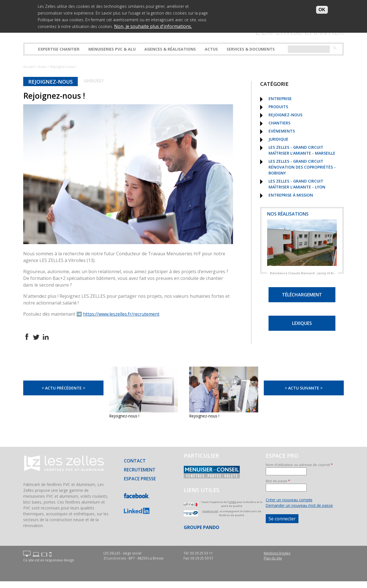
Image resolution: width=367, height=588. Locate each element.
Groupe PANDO (202, 527)
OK (322, 9)
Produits (278, 107)
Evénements (282, 131)
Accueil (29, 67)
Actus (42, 67)
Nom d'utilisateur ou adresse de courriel (299, 465)
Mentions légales (277, 553)
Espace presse (140, 479)
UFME (232, 502)
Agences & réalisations (170, 49)
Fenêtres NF (210, 511)
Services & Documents (251, 49)
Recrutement (140, 470)
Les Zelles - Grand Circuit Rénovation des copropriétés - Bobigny (302, 167)
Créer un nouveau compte (289, 500)
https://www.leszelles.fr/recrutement (121, 314)
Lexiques (302, 323)
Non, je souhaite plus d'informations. (153, 26)
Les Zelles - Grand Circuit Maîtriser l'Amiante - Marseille (302, 150)
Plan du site (273, 558)
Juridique (278, 139)
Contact (135, 461)
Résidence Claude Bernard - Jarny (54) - (303, 273)
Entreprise (280, 99)
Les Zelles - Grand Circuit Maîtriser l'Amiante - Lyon (297, 184)
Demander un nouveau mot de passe (299, 505)
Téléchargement (302, 295)
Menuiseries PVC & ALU (112, 49)
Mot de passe (278, 481)
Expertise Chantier (59, 49)
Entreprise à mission (291, 195)
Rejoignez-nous (50, 82)
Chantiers (279, 123)
